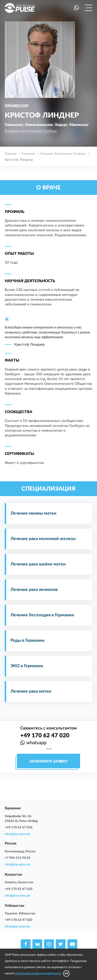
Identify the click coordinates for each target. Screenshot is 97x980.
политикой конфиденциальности (38, 973)
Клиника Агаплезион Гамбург (31, 131)
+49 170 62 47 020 (45, 736)
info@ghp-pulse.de (17, 834)
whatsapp (36, 743)
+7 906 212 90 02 (18, 858)
